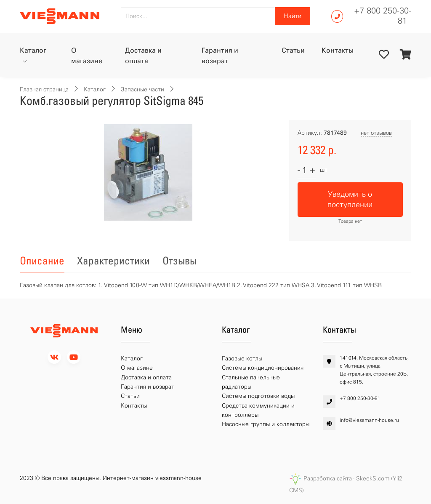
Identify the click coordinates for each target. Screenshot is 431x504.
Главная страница (44, 89)
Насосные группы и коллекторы (266, 424)
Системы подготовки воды (258, 396)
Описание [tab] (42, 261)
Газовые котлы (242, 359)
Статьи (293, 50)
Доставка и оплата (143, 56)
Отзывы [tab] (180, 261)
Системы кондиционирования (263, 368)
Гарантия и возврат (220, 56)
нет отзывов (376, 133)
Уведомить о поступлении (350, 199)
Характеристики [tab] (113, 261)
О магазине (87, 56)
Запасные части (142, 89)
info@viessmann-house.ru (369, 420)
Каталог (33, 50)
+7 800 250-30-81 (383, 16)
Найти (293, 16)
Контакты (338, 50)
